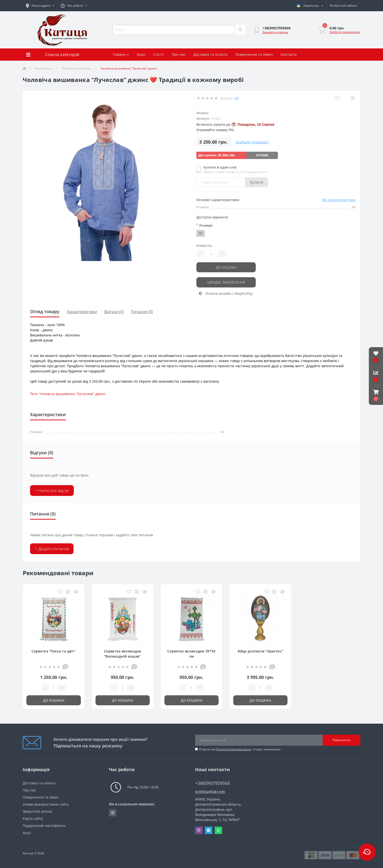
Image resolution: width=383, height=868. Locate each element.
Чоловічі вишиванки (76, 68)
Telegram (209, 830)
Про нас (179, 54)
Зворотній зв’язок (37, 811)
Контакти (289, 54)
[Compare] (353, 98)
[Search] (240, 30)
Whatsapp (218, 830)
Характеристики (82, 311)
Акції (141, 54)
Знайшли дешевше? (252, 142)
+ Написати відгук (52, 490)
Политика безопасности (234, 749)
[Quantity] (211, 254)
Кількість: (204, 246)
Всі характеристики (339, 200)
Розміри (204, 225)
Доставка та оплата (210, 54)
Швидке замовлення (226, 282)
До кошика (226, 267)
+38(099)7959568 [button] (213, 783)
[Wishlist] (337, 98)
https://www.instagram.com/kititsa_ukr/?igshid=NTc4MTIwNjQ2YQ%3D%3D (113, 812)
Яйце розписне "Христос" (260, 651)
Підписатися (341, 740)
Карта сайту (33, 818)
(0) (237, 98)
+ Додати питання (52, 548)
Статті (159, 54)
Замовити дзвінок (275, 32)
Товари (121, 54)
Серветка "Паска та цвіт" (53, 651)
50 (201, 233)
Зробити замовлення (345, 32)
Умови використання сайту (46, 804)
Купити (257, 182)
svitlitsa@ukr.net (210, 791)
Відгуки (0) (114, 311)
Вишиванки (44, 68)
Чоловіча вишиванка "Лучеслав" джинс (73, 394)
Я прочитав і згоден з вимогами (240, 749)
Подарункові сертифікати (44, 825)
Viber (199, 830)
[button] (376, 395)
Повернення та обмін (254, 54)
